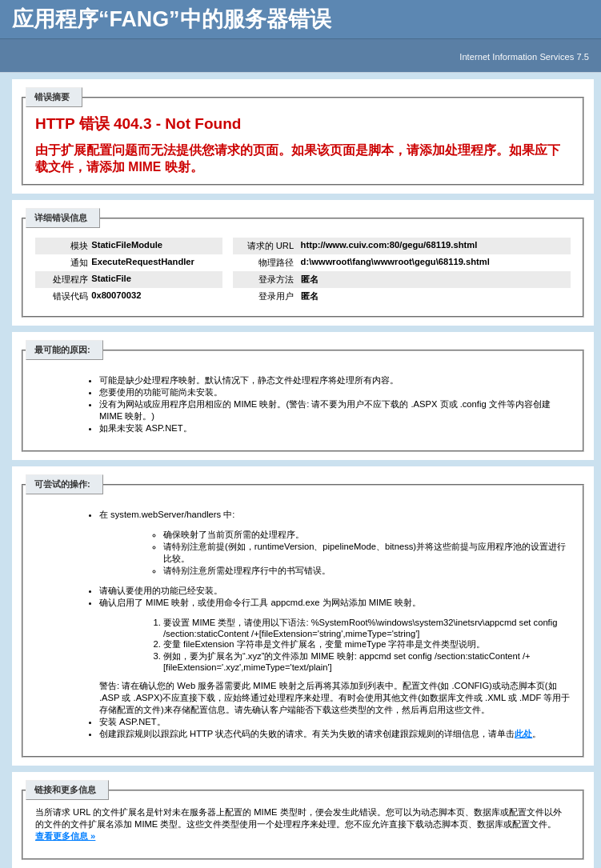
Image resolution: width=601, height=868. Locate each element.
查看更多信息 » (65, 836)
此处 (523, 734)
